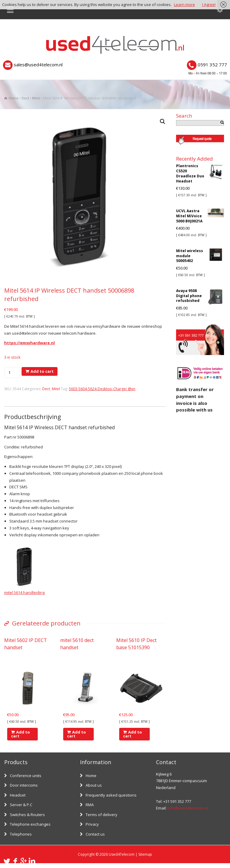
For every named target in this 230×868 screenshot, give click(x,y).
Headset (18, 795)
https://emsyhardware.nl (29, 343)
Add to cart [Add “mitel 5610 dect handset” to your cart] (77, 734)
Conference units (26, 776)
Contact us (95, 834)
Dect (25, 98)
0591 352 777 (212, 65)
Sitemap (145, 854)
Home (91, 776)
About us (94, 785)
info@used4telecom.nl (188, 808)
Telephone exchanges (30, 824)
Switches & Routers (27, 815)
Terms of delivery (102, 815)
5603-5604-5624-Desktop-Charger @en (102, 389)
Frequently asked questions (111, 795)
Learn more (184, 5)
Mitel (36, 98)
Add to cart (42, 371)
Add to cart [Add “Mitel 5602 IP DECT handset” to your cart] (21, 734)
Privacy (92, 824)
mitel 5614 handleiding (24, 592)
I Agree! (209, 5)
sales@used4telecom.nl (38, 65)
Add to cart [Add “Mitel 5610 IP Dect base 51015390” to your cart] (133, 734)
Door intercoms (24, 785)
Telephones (21, 834)
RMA (90, 805)
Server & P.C (21, 805)
